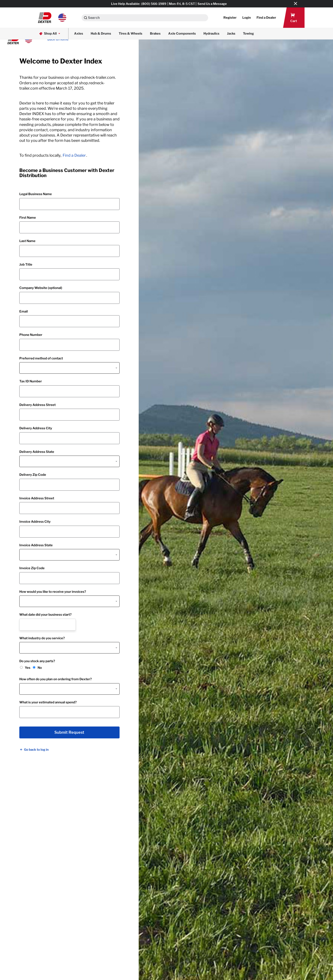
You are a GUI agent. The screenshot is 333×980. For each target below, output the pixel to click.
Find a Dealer (74, 155)
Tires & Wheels (131, 34)
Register (230, 18)
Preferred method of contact (41, 358)
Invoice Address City (35, 522)
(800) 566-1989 (154, 4)
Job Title (26, 265)
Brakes (155, 34)
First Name (28, 218)
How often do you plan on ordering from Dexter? (56, 679)
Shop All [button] (50, 34)
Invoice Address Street (37, 498)
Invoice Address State (36, 545)
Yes (28, 668)
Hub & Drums (101, 34)
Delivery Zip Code (33, 475)
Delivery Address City (36, 428)
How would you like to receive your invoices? (53, 592)
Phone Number (31, 335)
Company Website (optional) (41, 288)
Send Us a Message (212, 4)
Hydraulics (211, 34)
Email (24, 311)
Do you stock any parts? (37, 661)
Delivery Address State (37, 452)
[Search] (85, 18)
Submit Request (69, 732)
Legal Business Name (36, 194)
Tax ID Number (31, 381)
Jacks (231, 34)
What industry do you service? (42, 638)
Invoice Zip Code (32, 568)
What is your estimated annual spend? (48, 702)
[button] (52, 18)
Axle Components (182, 34)
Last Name (27, 241)
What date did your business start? (45, 615)
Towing (248, 34)
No (40, 668)
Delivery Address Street (37, 405)
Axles (79, 34)
